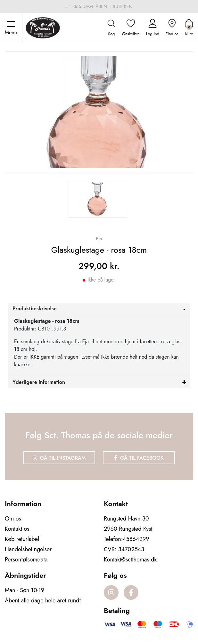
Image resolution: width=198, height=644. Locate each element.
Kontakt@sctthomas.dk (130, 560)
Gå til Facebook (139, 458)
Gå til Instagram (59, 458)
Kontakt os (17, 529)
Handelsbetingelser (28, 549)
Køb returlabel (22, 539)
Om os (13, 519)
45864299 (136, 539)
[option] (97, 199)
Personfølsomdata (26, 560)
